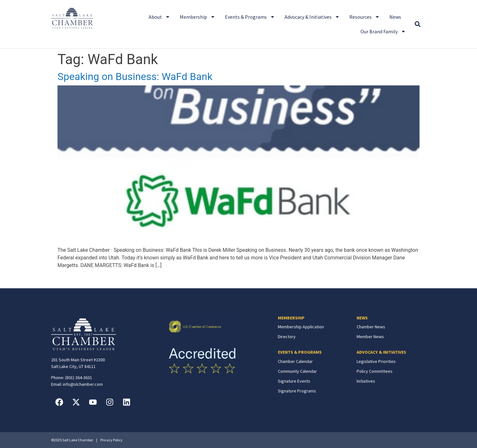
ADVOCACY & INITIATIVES (381, 352)
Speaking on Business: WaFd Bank (135, 77)
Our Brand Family (383, 31)
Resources (365, 17)
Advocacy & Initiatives (312, 17)
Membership (198, 17)
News (395, 17)
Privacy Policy (111, 440)
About (159, 17)
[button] (417, 24)
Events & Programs (250, 17)
